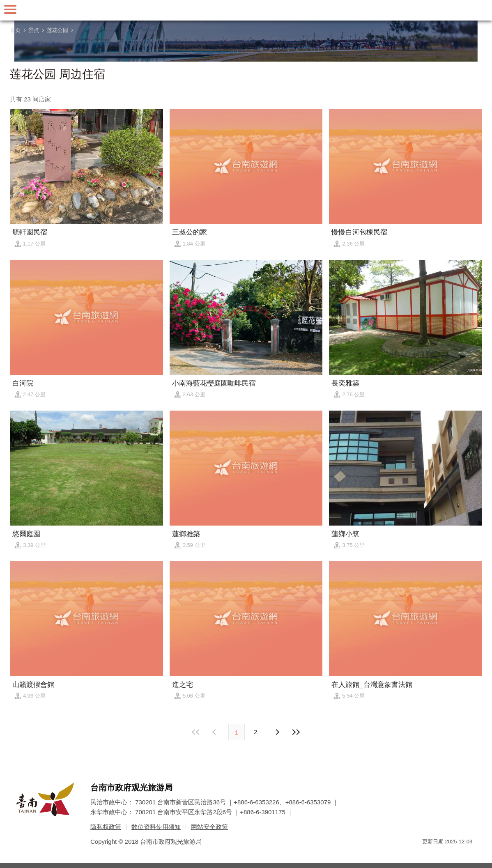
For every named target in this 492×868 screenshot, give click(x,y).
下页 (215, 732)
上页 (277, 732)
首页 (15, 30)
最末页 (296, 732)
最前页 (196, 732)
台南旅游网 (246, 10)
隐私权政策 (106, 827)
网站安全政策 (209, 827)
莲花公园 (57, 30)
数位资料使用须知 (156, 827)
